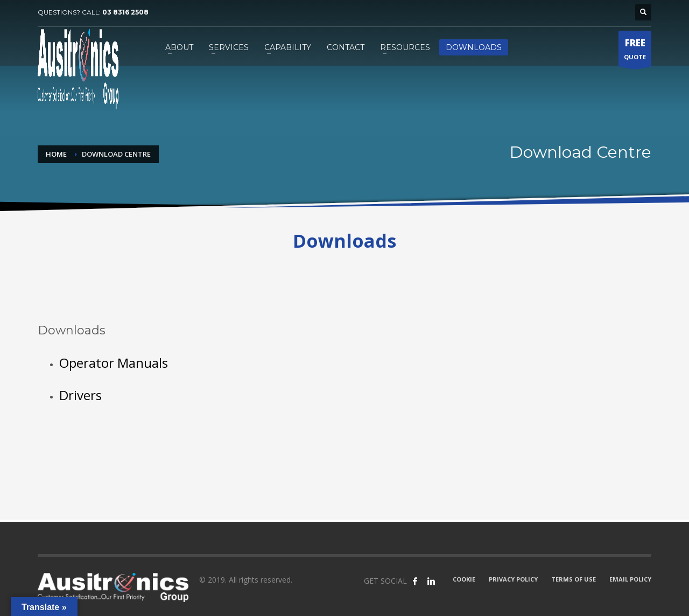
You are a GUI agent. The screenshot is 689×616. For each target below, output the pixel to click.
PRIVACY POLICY (513, 579)
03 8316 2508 (125, 12)
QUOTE (635, 51)
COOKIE (464, 579)
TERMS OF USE (574, 579)
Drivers (80, 395)
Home (56, 154)
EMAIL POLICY (630, 579)
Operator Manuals (114, 363)
